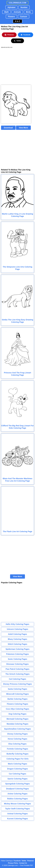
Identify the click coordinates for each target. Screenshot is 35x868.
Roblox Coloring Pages (17, 799)
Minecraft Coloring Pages (17, 694)
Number (24, 7)
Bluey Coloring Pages (17, 639)
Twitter (17, 41)
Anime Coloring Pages (17, 794)
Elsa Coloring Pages (17, 744)
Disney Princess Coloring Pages (17, 684)
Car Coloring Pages (18, 774)
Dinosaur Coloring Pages (17, 664)
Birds (28, 12)
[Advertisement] (17, 67)
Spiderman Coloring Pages (18, 649)
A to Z (18, 21)
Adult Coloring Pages (17, 634)
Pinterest (9, 35)
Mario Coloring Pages (18, 764)
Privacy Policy (13, 863)
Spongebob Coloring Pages (17, 784)
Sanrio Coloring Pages (17, 779)
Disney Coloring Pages (18, 734)
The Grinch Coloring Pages (18, 674)
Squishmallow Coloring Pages (17, 729)
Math (6, 12)
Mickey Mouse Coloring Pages (18, 804)
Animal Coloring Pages (17, 814)
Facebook (26, 35)
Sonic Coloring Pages (17, 659)
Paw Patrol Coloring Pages (17, 669)
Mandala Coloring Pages (17, 724)
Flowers (11, 17)
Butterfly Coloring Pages (17, 754)
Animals (17, 12)
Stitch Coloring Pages (18, 644)
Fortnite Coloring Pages (17, 749)
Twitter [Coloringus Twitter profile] (24, 861)
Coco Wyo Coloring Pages (18, 709)
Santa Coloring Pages (17, 689)
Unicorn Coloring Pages (18, 629)
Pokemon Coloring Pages (17, 654)
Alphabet (11, 7)
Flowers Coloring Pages (18, 704)
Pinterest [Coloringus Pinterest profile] (30, 861)
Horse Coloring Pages (17, 739)
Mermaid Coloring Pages (17, 719)
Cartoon (24, 17)
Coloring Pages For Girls (18, 759)
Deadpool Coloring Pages (17, 789)
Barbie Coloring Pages (17, 699)
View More (23, 128)
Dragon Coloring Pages (17, 769)
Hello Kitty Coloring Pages (17, 624)
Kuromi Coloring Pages (17, 819)
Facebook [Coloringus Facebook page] (17, 861)
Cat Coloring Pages (17, 679)
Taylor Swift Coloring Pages (17, 809)
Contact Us (23, 863)
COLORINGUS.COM (18, 3)
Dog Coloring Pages (17, 714)
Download (8, 128)
